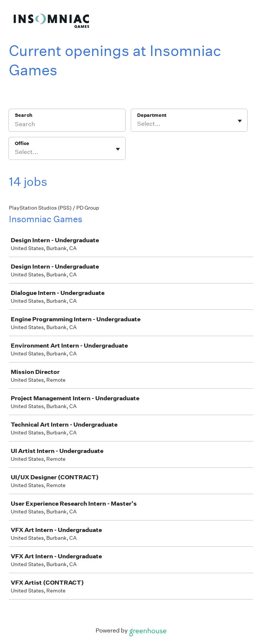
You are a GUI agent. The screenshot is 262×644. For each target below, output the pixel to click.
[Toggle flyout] (240, 121)
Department (152, 115)
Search (24, 115)
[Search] (67, 125)
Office (22, 143)
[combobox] (138, 124)
